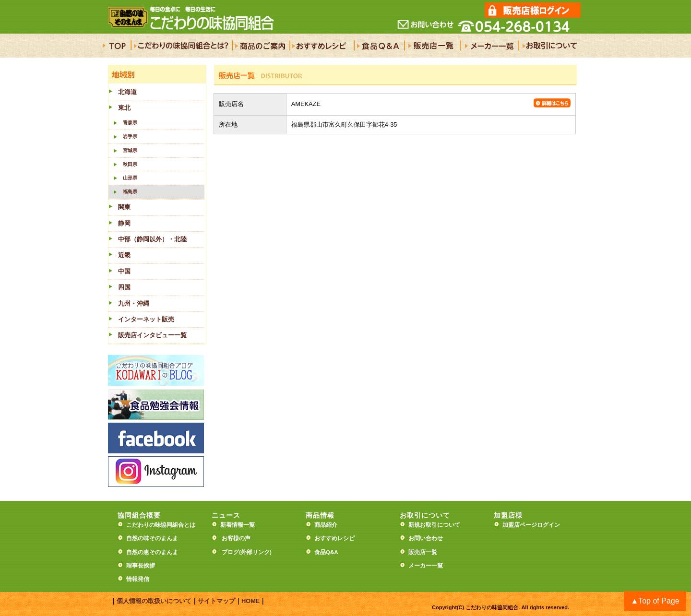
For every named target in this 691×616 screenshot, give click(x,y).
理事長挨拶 (141, 566)
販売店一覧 (423, 552)
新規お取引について (434, 525)
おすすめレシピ (334, 538)
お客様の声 (236, 538)
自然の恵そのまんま (152, 552)
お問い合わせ (426, 538)
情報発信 (138, 579)
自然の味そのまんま (152, 538)
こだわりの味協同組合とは (161, 525)
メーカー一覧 (426, 566)
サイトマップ (216, 601)
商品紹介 (326, 525)
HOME (250, 601)
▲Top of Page (655, 601)
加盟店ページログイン (531, 525)
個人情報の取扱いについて (154, 601)
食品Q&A (326, 552)
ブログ (230, 552)
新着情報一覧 (240, 525)
